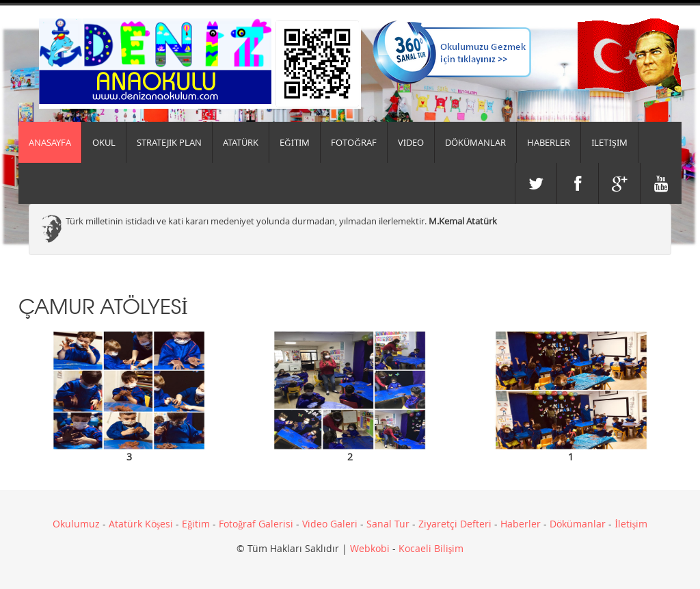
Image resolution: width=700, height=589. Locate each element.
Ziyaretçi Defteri (455, 524)
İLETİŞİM (609, 142)
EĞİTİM (295, 142)
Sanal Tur (388, 524)
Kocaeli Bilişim (431, 548)
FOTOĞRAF (353, 142)
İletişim (631, 524)
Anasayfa (50, 142)
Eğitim (196, 524)
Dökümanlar (578, 524)
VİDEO (411, 142)
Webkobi (370, 548)
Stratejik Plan (169, 142)
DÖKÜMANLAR (475, 142)
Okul (104, 142)
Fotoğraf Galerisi (256, 524)
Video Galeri (330, 524)
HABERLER (549, 142)
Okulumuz (76, 524)
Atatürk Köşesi (141, 524)
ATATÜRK (241, 142)
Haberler (521, 524)
